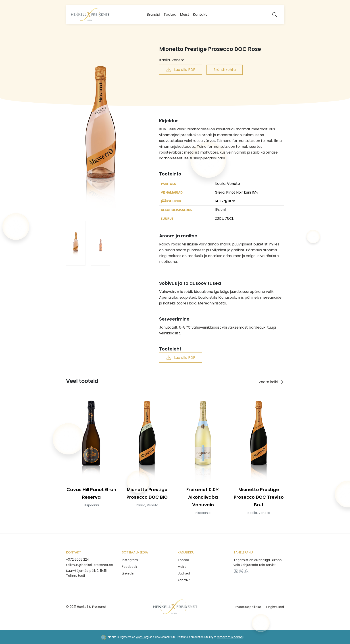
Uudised (184, 573)
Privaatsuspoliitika (247, 607)
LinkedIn (128, 573)
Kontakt (200, 14)
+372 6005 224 (78, 560)
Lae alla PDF (181, 70)
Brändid (153, 14)
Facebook (129, 567)
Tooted (170, 14)
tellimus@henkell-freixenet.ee (90, 565)
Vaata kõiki (271, 382)
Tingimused (275, 607)
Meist (185, 14)
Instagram (130, 560)
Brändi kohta (225, 70)
